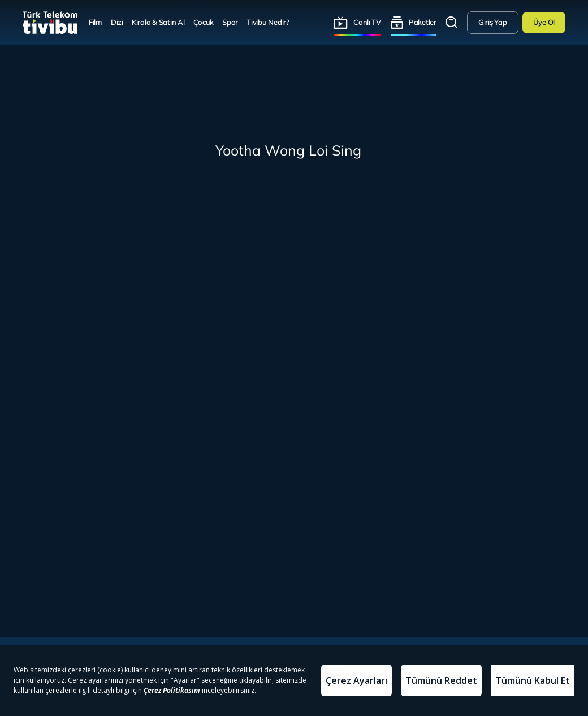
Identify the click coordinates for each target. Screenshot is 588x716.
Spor (230, 22)
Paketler (423, 22)
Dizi (117, 22)
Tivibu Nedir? (268, 22)
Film (96, 22)
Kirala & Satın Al (158, 22)
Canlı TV (367, 22)
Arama (452, 23)
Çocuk (204, 22)
